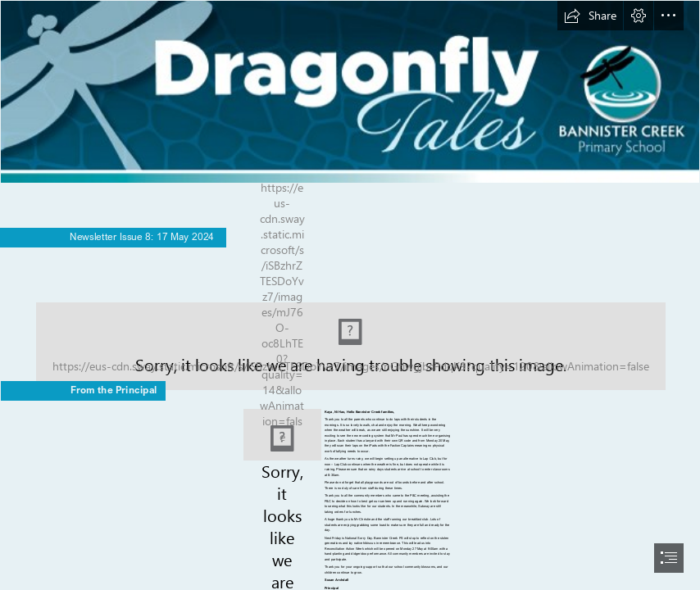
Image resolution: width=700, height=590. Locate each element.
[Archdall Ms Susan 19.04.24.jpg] (282, 435)
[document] (350, 295)
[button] (590, 16)
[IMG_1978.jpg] (350, 330)
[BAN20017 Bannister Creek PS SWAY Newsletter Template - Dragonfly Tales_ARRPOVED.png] (350, 92)
